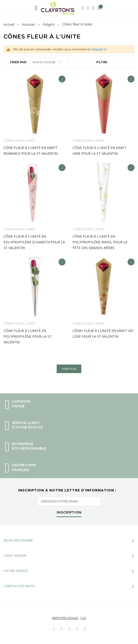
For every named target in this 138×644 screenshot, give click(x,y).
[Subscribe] (69, 514)
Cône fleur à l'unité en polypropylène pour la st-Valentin (28, 336)
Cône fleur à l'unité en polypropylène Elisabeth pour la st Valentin (34, 242)
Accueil (9, 24)
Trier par (18, 62)
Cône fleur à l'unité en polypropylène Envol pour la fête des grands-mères (100, 242)
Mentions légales (65, 618)
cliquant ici (99, 49)
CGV (83, 618)
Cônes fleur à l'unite (19, 141)
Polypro (49, 24)
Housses (28, 24)
